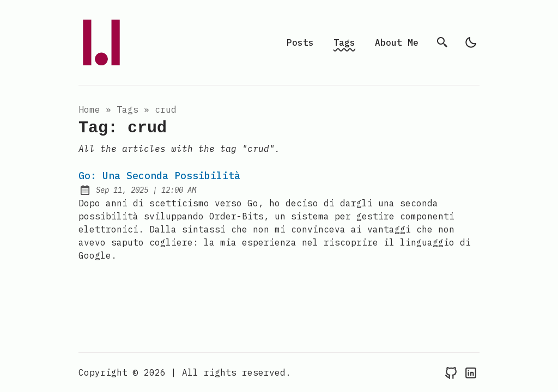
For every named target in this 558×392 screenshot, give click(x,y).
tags (128, 109)
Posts (300, 42)
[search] (442, 42)
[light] (471, 42)
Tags (344, 42)
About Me (397, 42)
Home (89, 109)
